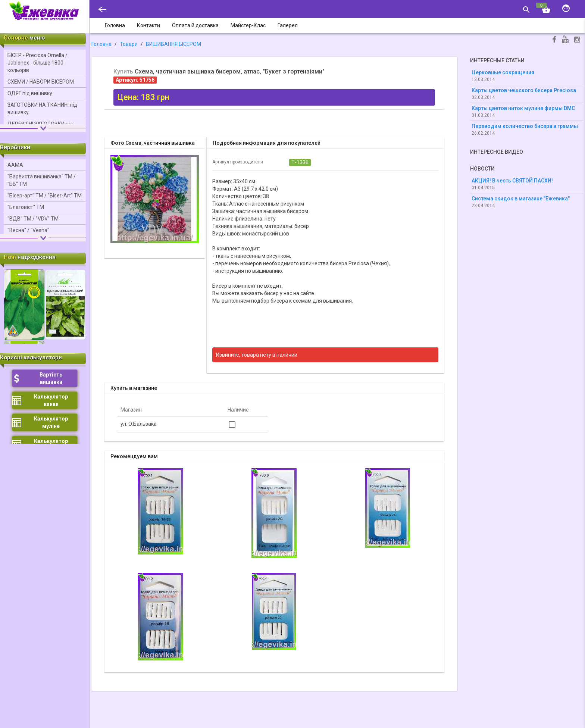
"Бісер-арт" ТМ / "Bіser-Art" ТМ (45, 196)
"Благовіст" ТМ (26, 207)
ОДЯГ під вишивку (30, 93)
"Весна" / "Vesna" (28, 230)
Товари (129, 44)
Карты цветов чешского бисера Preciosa (524, 90)
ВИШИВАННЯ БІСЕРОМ (173, 44)
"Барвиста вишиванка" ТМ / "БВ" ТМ (42, 180)
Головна (101, 44)
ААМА (15, 165)
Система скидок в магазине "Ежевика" (521, 199)
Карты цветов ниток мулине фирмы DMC (523, 108)
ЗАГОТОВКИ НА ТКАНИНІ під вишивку (42, 109)
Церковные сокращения (503, 72)
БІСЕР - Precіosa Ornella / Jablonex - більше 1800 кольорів (37, 63)
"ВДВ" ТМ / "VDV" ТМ (33, 219)
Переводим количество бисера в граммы (525, 126)
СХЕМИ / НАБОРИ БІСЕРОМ (41, 82)
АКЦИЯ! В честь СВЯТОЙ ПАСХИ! (512, 181)
